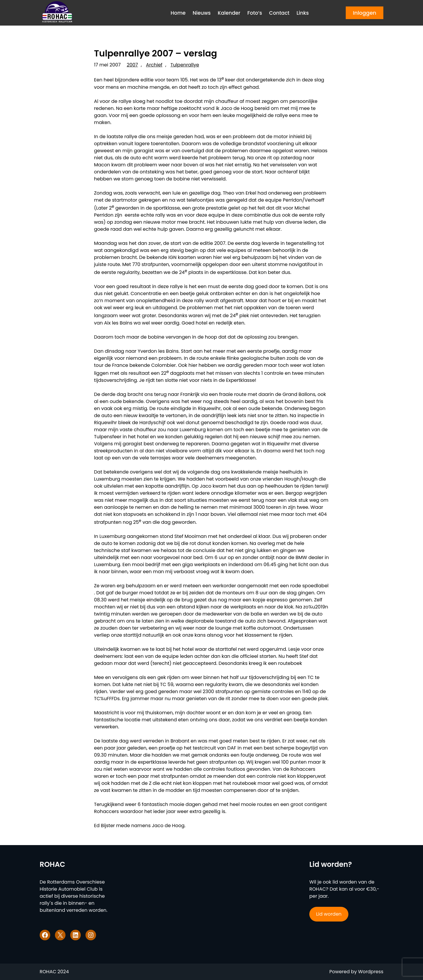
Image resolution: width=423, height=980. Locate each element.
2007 (132, 65)
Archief (154, 65)
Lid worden (329, 914)
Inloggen (365, 13)
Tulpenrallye (185, 65)
